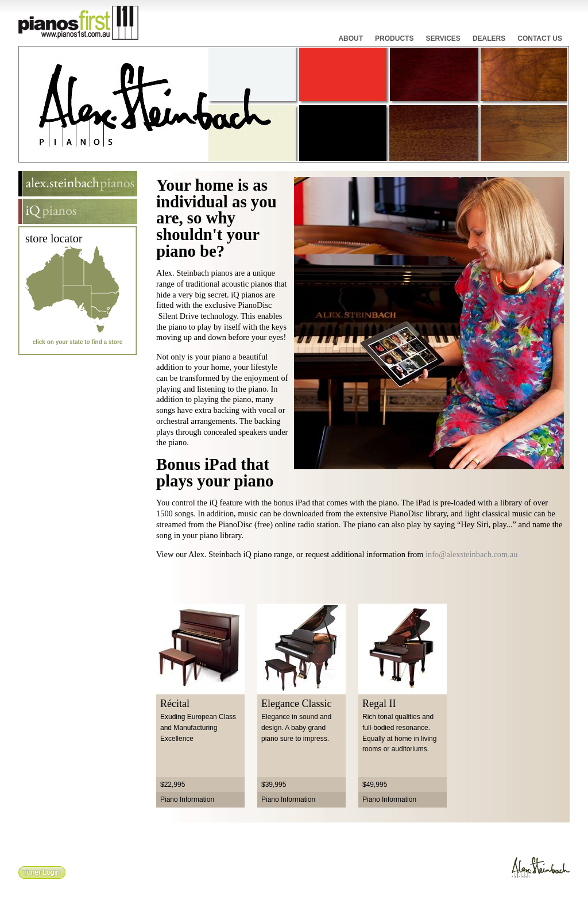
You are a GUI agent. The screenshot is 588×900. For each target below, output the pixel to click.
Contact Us (540, 38)
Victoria (102, 313)
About (351, 38)
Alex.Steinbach (540, 870)
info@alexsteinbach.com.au (471, 554)
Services (443, 38)
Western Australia (44, 278)
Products (394, 38)
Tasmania (103, 327)
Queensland (102, 269)
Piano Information (187, 799)
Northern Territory (74, 265)
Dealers (489, 38)
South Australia (77, 304)
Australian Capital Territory (107, 307)
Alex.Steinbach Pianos (78, 184)
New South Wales (107, 300)
